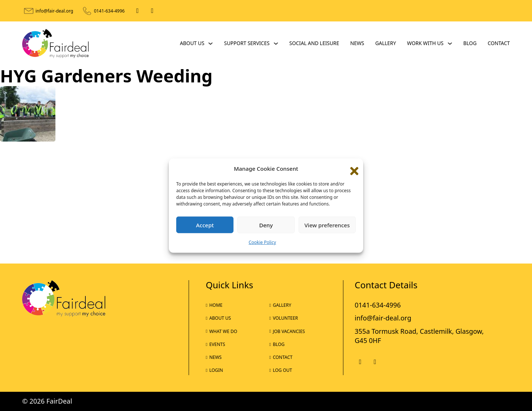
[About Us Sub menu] (211, 44)
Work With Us (425, 43)
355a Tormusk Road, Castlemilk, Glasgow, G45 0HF (419, 336)
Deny (266, 225)
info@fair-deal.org (54, 11)
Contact (499, 43)
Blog (470, 43)
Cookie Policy (262, 242)
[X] (152, 11)
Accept (205, 225)
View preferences (327, 225)
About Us (192, 43)
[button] (352, 169)
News (357, 43)
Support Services (247, 43)
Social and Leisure (314, 43)
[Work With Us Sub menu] (450, 44)
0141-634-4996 (109, 11)
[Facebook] (137, 11)
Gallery (386, 43)
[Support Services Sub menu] (276, 44)
